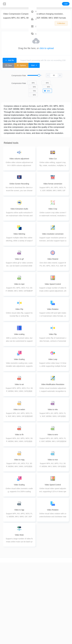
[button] (48, 74)
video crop (6, 615)
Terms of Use (66, 627)
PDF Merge (30, 618)
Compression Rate (19, 74)
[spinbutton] (54, 74)
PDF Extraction (30, 627)
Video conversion (6, 620)
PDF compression (30, 614)
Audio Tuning (18, 633)
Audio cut (18, 611)
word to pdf (54, 614)
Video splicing (6, 633)
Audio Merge (18, 629)
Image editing (42, 633)
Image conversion (42, 620)
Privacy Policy (66, 623)
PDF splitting (30, 623)
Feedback (66, 618)
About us (66, 614)
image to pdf (54, 618)
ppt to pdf (54, 623)
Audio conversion (18, 615)
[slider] (45, 74)
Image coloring (42, 637)
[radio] (32, 82)
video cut (6, 611)
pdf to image (54, 627)
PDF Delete (30, 631)
